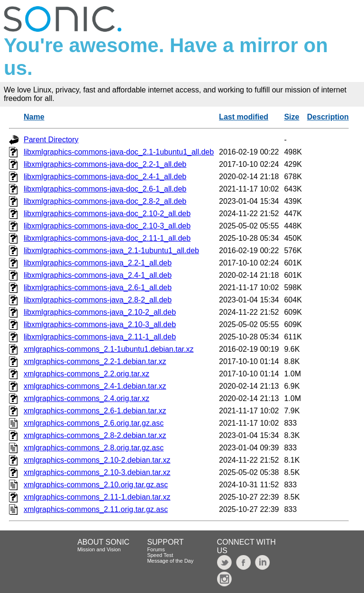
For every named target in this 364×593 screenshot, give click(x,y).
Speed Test (160, 555)
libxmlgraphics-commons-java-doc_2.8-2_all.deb (105, 201)
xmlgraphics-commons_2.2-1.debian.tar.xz (95, 361)
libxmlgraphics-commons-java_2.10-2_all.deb (100, 312)
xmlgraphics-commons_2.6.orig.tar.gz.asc (94, 423)
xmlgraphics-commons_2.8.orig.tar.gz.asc (94, 448)
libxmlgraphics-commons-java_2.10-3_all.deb (100, 324)
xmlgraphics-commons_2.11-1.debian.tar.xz (97, 497)
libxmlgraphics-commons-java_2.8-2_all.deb (98, 300)
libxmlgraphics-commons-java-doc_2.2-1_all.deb (105, 164)
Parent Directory (51, 140)
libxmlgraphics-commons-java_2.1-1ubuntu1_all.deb (111, 251)
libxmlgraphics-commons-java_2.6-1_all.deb (98, 287)
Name (34, 117)
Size (291, 117)
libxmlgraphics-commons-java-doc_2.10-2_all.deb (107, 214)
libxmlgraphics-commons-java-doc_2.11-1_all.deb (107, 238)
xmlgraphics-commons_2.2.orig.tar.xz (86, 374)
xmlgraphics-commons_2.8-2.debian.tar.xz (95, 435)
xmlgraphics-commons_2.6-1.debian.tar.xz (95, 411)
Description (328, 117)
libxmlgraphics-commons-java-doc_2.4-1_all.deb (105, 177)
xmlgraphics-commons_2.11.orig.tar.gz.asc (96, 509)
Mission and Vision (99, 549)
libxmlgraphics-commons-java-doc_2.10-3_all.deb (107, 226)
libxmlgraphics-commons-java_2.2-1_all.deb (98, 263)
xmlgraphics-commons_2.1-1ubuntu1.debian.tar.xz (109, 349)
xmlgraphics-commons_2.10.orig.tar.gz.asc (96, 485)
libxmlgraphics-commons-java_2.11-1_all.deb (100, 337)
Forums (156, 549)
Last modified (244, 117)
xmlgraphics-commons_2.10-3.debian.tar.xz (97, 472)
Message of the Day (170, 561)
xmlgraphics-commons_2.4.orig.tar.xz (86, 398)
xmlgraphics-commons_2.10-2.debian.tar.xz (97, 460)
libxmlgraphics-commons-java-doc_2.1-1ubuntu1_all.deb (119, 152)
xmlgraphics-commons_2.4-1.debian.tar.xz (95, 386)
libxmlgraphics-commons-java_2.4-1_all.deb (98, 275)
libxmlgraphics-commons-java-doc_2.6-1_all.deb (105, 189)
